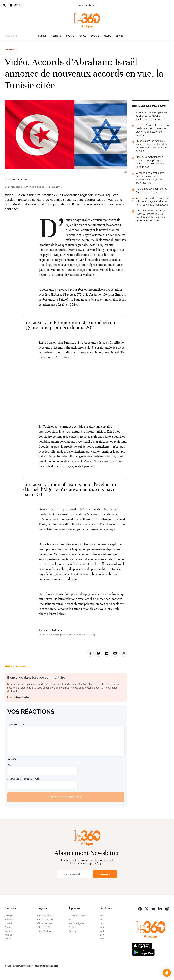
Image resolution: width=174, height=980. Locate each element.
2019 (102, 927)
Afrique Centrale (44, 923)
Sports (120, 36)
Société (70, 36)
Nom (11, 765)
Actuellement (11, 36)
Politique (42, 36)
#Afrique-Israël (16, 666)
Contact (72, 927)
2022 (102, 916)
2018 (102, 931)
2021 (102, 920)
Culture (95, 36)
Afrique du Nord (44, 916)
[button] (167, 973)
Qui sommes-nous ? (78, 916)
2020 (102, 923)
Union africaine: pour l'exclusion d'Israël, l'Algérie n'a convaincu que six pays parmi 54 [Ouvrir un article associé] (70, 489)
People (82, 36)
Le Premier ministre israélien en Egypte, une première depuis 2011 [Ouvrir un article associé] (69, 325)
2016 (102, 939)
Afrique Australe (44, 931)
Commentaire (17, 724)
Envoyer (105, 874)
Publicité (72, 931)
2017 (102, 935)
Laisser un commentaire (66, 797)
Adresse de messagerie (24, 779)
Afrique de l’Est (43, 927)
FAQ (70, 920)
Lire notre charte (18, 697)
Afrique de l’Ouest (45, 920)
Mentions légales (76, 923)
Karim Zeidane (19, 179)
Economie (56, 36)
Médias (108, 36)
